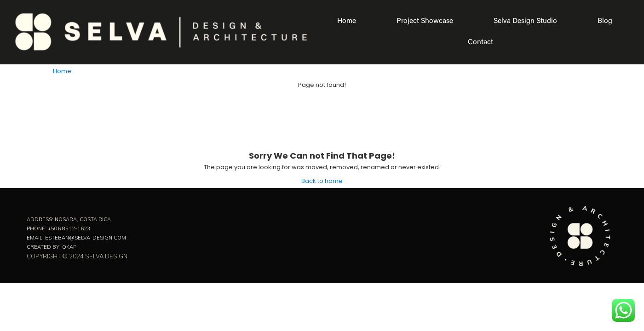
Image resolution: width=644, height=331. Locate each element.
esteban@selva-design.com (86, 238)
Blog (605, 21)
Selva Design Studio (525, 21)
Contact (480, 43)
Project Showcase (425, 21)
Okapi (70, 247)
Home (347, 21)
